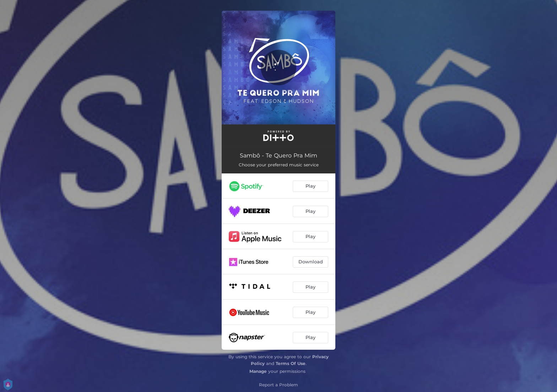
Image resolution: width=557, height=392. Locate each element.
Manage (258, 371)
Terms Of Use (291, 363)
